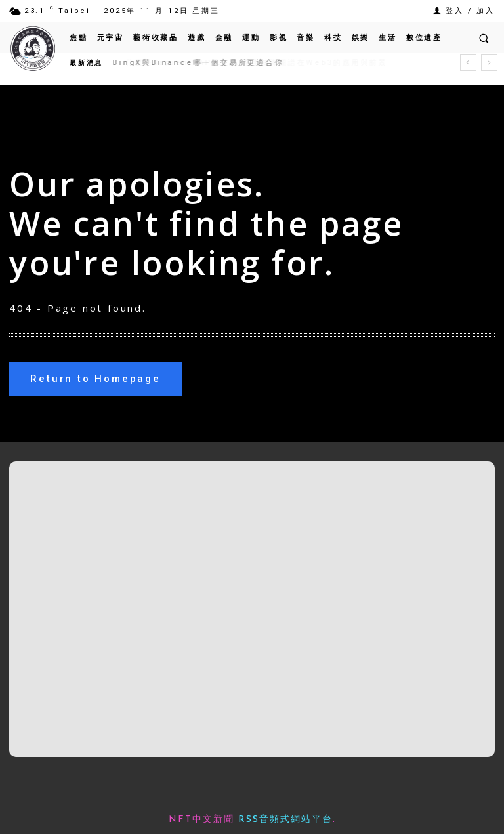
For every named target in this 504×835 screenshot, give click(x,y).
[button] (484, 38)
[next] (489, 63)
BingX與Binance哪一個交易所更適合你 (198, 63)
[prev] (468, 63)
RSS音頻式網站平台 (285, 820)
